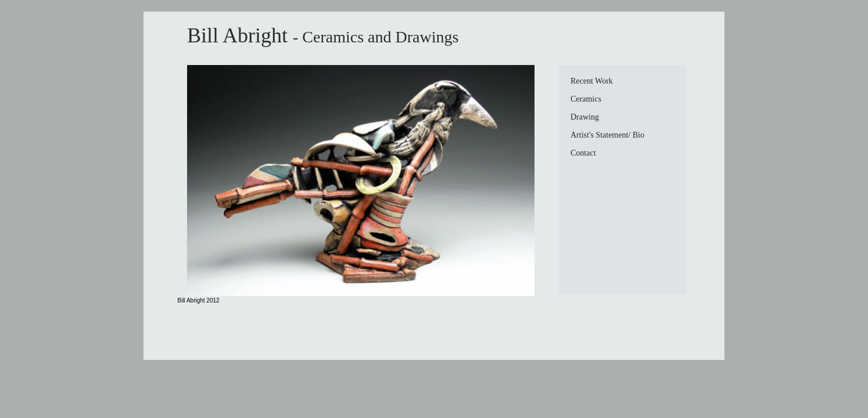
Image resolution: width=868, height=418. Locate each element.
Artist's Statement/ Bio (607, 135)
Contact (583, 153)
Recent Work (592, 81)
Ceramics (586, 99)
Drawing (585, 117)
